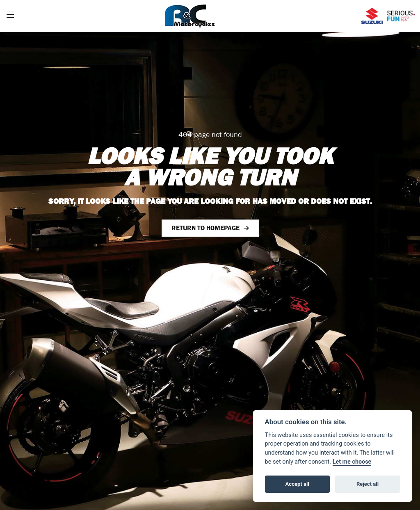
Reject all (367, 484)
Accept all (297, 484)
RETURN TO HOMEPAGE (205, 228)
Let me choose (352, 462)
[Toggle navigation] (10, 16)
